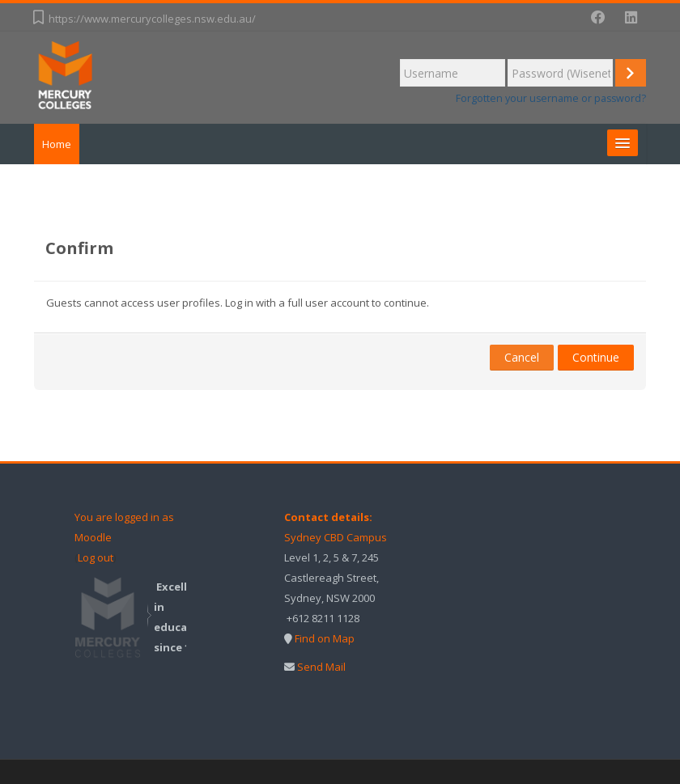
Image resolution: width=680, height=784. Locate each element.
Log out (96, 557)
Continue (596, 357)
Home (57, 144)
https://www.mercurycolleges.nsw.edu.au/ (152, 19)
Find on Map (325, 638)
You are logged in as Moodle (124, 527)
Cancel (522, 357)
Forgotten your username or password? (551, 98)
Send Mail (321, 667)
